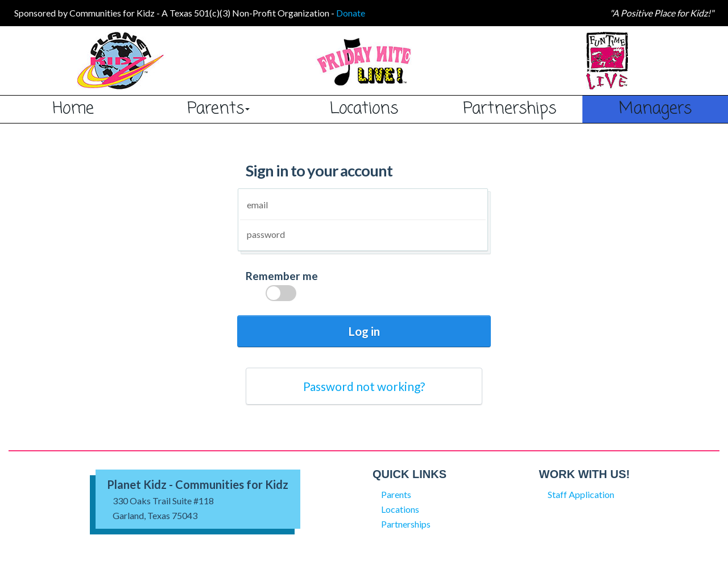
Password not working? (364, 386)
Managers (655, 109)
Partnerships (510, 109)
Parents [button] (218, 109)
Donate (351, 13)
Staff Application (581, 494)
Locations (364, 109)
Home (73, 109)
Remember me (282, 288)
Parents (396, 494)
